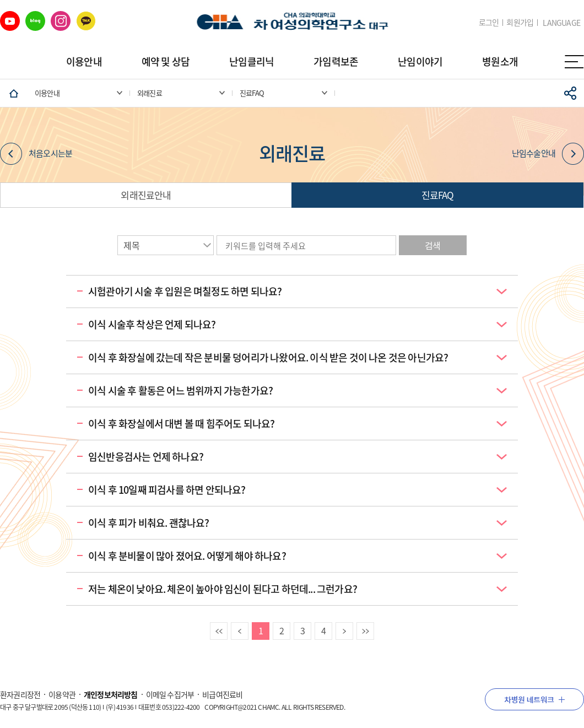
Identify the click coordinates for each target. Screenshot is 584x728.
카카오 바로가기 (86, 21)
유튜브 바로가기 (10, 21)
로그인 (489, 22)
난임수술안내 (548, 154)
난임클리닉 (252, 61)
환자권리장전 (20, 694)
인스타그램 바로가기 (61, 21)
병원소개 (500, 61)
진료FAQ (438, 195)
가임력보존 (336, 61)
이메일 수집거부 (170, 694)
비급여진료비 (222, 694)
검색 (432, 245)
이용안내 (84, 61)
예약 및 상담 (166, 61)
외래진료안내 (146, 195)
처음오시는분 (36, 154)
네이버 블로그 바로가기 (35, 21)
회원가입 (520, 22)
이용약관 (62, 694)
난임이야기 (420, 61)
